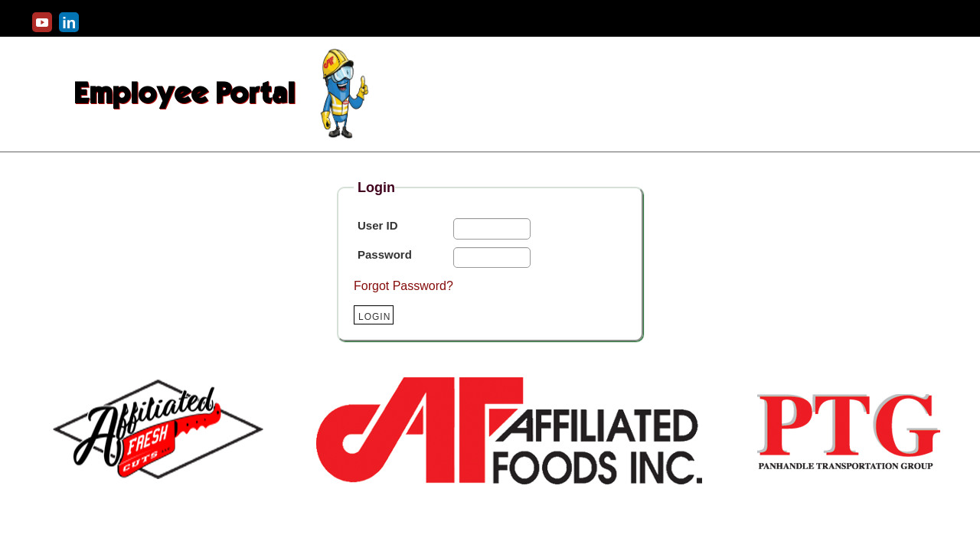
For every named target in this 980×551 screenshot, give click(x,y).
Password (385, 254)
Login (374, 317)
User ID (378, 225)
